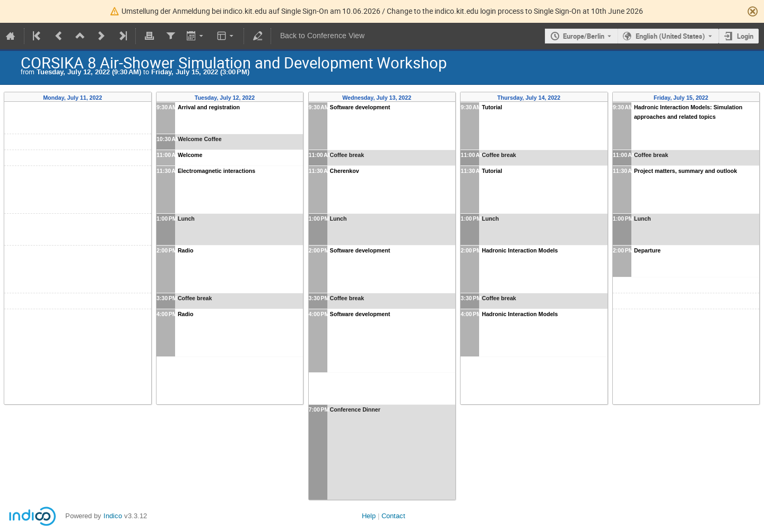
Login (745, 36)
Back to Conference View (322, 36)
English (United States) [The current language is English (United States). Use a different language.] (670, 36)
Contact (393, 516)
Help (369, 516)
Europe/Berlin (584, 36)
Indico (113, 516)
